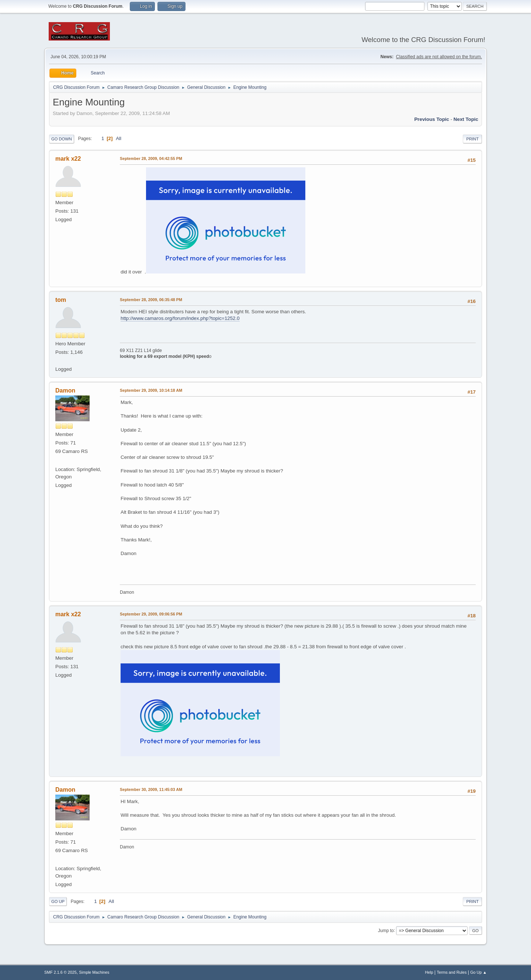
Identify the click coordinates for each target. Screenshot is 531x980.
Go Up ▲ (478, 972)
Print (472, 139)
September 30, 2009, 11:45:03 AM (151, 789)
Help (429, 972)
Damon (65, 390)
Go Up (58, 901)
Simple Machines (94, 972)
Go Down (62, 139)
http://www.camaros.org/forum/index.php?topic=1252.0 (180, 318)
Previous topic (432, 119)
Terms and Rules (452, 972)
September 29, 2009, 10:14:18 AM (151, 390)
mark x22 (68, 159)
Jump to (386, 930)
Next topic (466, 119)
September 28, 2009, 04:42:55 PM (151, 158)
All (119, 138)
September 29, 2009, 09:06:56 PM (151, 614)
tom (61, 300)
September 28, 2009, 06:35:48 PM (151, 300)
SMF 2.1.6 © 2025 (60, 972)
